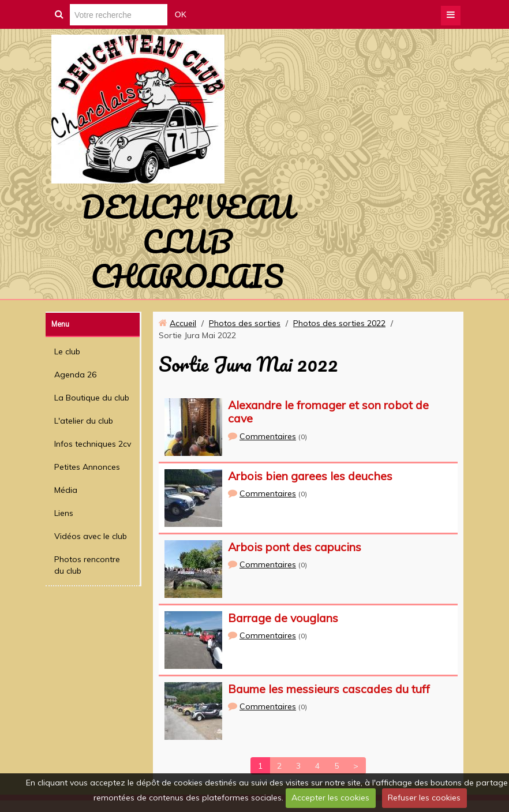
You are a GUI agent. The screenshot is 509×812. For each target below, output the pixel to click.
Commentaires (268, 436)
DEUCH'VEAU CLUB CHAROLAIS (187, 241)
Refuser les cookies (424, 798)
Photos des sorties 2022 (339, 323)
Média (66, 490)
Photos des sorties (245, 323)
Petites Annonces (87, 467)
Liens (64, 513)
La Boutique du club (92, 398)
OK (181, 14)
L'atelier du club (84, 421)
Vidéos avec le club (91, 536)
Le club (67, 351)
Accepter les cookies (330, 798)
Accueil (183, 323)
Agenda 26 (75, 375)
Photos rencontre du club (87, 565)
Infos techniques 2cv (93, 444)
